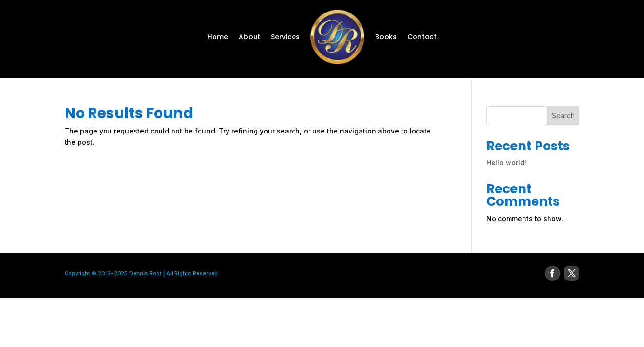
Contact (422, 37)
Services (285, 37)
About (249, 37)
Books (386, 37)
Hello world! (506, 163)
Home (218, 37)
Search (563, 115)
